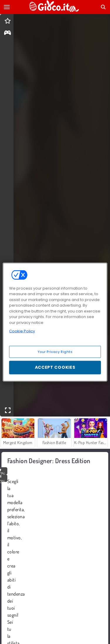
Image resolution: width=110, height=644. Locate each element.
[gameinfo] (7, 33)
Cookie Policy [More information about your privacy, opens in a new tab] (22, 331)
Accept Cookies (55, 367)
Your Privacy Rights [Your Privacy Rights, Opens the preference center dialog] (55, 351)
